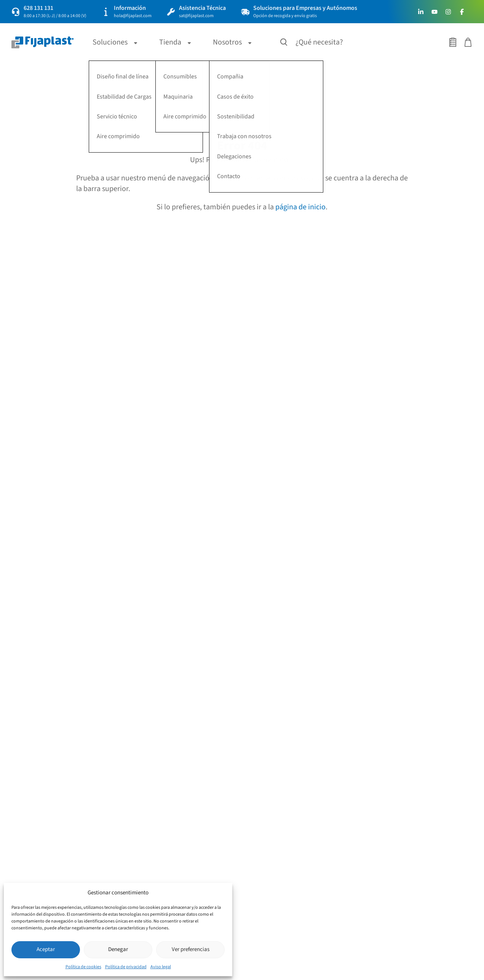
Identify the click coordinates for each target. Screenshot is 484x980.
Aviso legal (161, 967)
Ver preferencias (191, 949)
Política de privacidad (126, 967)
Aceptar (46, 949)
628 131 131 (38, 8)
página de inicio (300, 207)
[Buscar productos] (284, 42)
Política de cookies (83, 967)
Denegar (118, 949)
